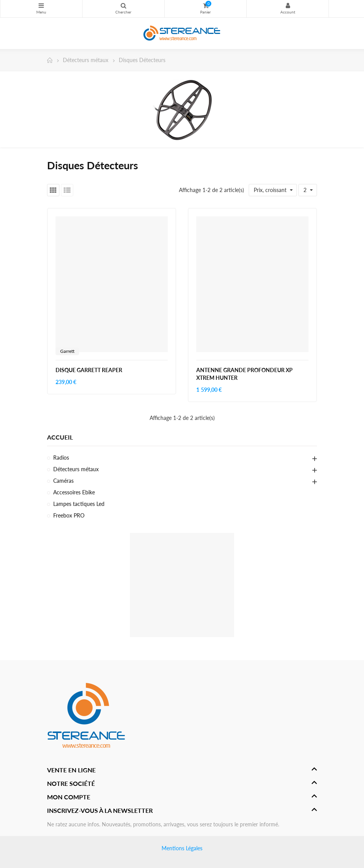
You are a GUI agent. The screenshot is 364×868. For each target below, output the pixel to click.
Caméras (63, 481)
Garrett (67, 351)
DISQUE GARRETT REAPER (89, 370)
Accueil (60, 437)
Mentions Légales (182, 848)
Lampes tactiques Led (79, 504)
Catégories (41, 5)
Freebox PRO (69, 515)
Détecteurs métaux (76, 469)
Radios (61, 458)
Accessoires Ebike (74, 492)
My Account (288, 5)
